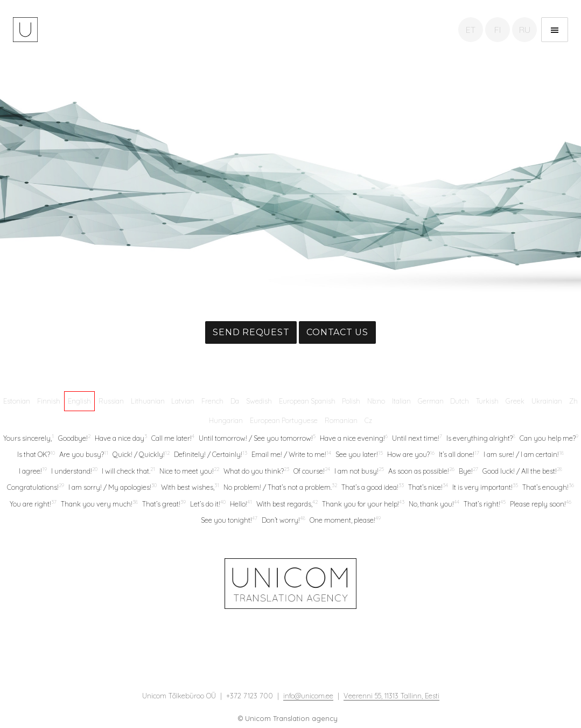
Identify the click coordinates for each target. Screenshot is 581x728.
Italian (401, 401)
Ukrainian (547, 401)
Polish (351, 401)
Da (235, 401)
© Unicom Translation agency (288, 718)
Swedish (259, 401)
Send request (251, 332)
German (431, 401)
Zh (573, 401)
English (79, 401)
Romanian (341, 420)
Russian (111, 401)
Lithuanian (148, 401)
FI (498, 30)
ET (471, 30)
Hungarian (226, 420)
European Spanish (307, 401)
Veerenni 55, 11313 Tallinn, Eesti (391, 696)
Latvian (183, 401)
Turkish (487, 401)
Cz (368, 420)
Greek (515, 401)
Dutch (460, 401)
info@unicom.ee (308, 696)
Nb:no (376, 401)
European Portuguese (284, 420)
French (212, 401)
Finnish (49, 401)
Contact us (337, 332)
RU (525, 30)
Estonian (17, 401)
